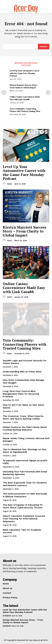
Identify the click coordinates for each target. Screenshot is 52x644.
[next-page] (48, 92)
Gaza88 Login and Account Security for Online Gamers (25, 362)
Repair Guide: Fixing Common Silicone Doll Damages (26, 440)
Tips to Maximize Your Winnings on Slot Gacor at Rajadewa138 (25, 451)
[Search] (44, 47)
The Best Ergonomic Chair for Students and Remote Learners (25, 484)
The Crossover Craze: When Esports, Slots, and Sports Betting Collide (23, 417)
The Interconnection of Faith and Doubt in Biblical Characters (25, 495)
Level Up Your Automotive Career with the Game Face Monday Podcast (25, 73)
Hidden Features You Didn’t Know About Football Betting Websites (25, 428)
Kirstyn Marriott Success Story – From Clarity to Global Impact (24, 86)
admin (9, 184)
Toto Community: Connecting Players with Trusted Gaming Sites (25, 110)
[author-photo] (5, 184)
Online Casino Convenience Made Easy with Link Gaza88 (25, 98)
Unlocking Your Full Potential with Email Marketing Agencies (25, 473)
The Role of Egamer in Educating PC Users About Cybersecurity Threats (23, 506)
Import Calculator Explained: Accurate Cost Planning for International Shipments (24, 519)
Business (7, 616)
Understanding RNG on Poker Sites (22, 372)
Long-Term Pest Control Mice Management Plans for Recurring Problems (21, 394)
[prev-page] (4, 92)
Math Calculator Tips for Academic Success (22, 531)
